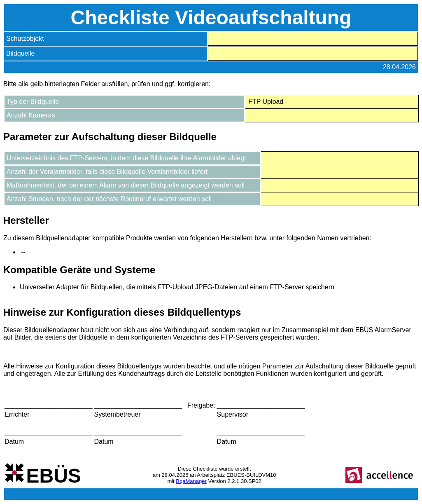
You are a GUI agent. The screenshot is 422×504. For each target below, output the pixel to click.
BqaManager (191, 481)
